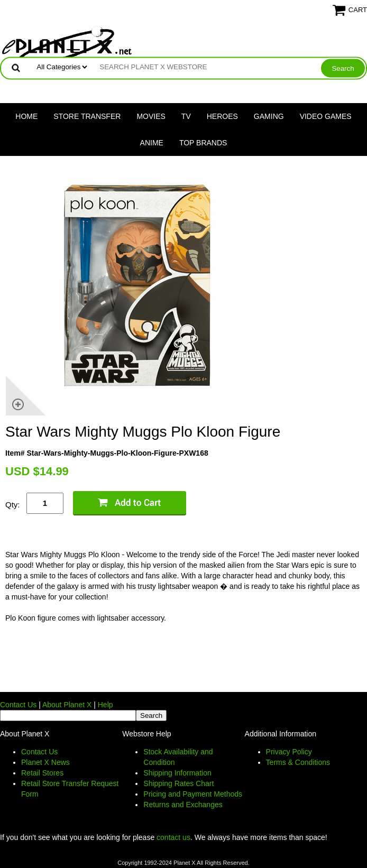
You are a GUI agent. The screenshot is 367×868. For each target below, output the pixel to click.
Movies (151, 116)
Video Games (326, 116)
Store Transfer (87, 116)
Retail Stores (42, 773)
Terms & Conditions (298, 762)
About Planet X (67, 705)
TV (186, 116)
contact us (173, 837)
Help (105, 705)
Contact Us (18, 705)
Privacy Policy (289, 752)
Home (26, 116)
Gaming (269, 116)
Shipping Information (177, 773)
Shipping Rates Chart (178, 783)
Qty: (13, 505)
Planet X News (45, 762)
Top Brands (203, 143)
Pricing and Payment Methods (193, 794)
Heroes (222, 116)
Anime (152, 143)
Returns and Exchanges (183, 805)
